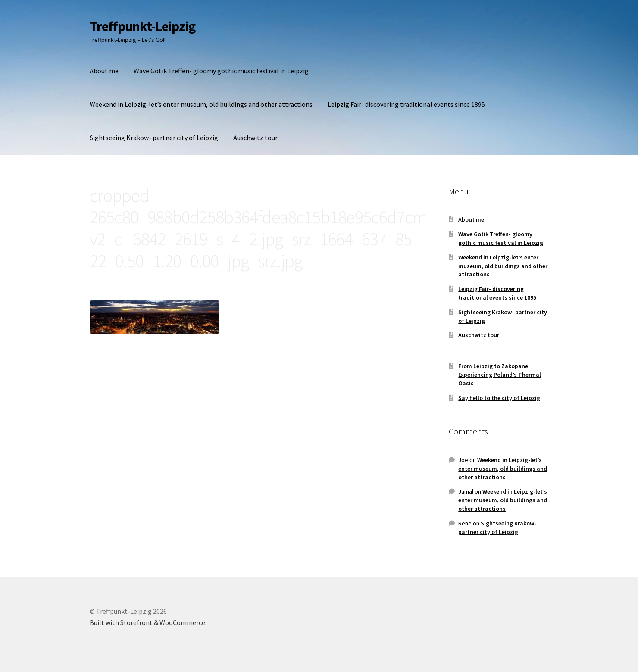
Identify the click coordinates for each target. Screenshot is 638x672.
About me (104, 71)
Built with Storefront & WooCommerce (147, 622)
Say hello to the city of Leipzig (499, 398)
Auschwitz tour (255, 138)
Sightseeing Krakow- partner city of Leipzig (154, 138)
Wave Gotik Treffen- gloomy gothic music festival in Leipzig (221, 71)
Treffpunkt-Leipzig (142, 26)
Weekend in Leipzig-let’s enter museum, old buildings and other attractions (201, 104)
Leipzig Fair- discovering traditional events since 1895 (406, 104)
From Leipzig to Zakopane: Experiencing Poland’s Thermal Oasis (500, 375)
